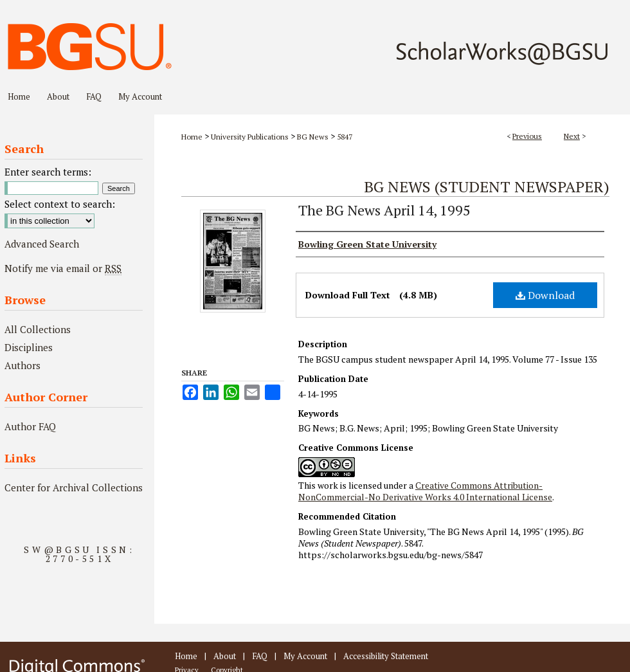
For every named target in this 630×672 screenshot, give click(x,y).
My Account (305, 656)
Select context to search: (60, 204)
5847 (345, 137)
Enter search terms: (48, 172)
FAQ (260, 656)
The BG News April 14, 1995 (384, 210)
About (225, 656)
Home (192, 137)
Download (545, 295)
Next (572, 136)
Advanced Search (42, 244)
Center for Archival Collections (74, 487)
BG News (313, 137)
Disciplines (29, 347)
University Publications (250, 137)
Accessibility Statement (386, 656)
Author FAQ (30, 426)
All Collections (38, 329)
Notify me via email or (63, 268)
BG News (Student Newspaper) (487, 186)
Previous (527, 136)
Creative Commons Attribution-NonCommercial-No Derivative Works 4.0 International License (425, 491)
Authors (22, 365)
